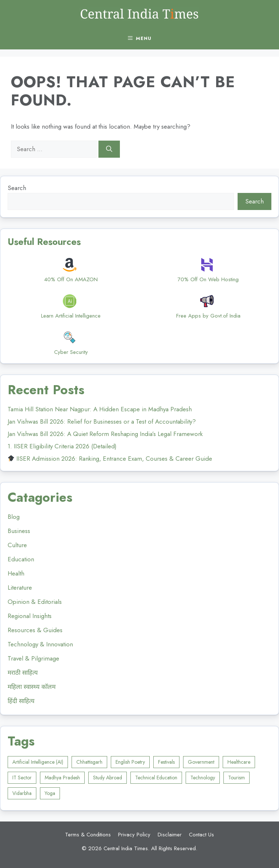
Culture (17, 545)
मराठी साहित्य (23, 673)
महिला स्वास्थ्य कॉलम (32, 687)
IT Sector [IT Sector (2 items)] (22, 778)
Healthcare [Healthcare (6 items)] (239, 762)
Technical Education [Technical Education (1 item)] (156, 778)
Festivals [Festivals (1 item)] (166, 762)
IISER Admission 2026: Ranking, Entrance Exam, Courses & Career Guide (110, 459)
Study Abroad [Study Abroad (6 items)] (108, 778)
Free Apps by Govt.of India (208, 316)
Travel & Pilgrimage (33, 658)
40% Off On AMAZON (71, 279)
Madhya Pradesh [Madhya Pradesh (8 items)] (62, 778)
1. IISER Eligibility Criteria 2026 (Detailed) (62, 446)
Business (19, 531)
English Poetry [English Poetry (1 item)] (130, 762)
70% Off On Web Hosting (208, 279)
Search (17, 188)
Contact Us (201, 835)
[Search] (109, 149)
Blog (14, 517)
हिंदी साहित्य (21, 701)
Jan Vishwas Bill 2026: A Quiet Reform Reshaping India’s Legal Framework (105, 434)
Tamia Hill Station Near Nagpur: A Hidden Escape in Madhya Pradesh (100, 409)
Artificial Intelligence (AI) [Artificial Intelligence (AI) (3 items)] (38, 762)
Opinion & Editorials (35, 602)
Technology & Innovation (40, 644)
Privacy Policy (134, 835)
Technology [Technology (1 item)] (203, 778)
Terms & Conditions (88, 835)
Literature (20, 588)
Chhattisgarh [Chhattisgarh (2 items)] (89, 762)
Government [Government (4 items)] (201, 762)
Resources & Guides (35, 630)
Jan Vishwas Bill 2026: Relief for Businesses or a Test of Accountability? (102, 421)
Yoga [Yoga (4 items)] (50, 793)
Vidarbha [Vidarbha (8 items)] (22, 793)
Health (16, 573)
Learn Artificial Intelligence (71, 316)
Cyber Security (71, 352)
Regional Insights (30, 616)
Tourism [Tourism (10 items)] (236, 778)
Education (21, 559)
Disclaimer (170, 835)
